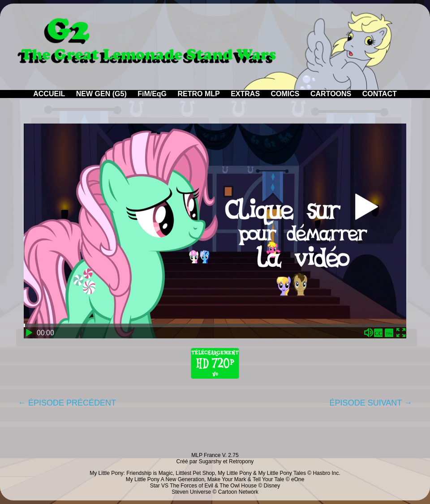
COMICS (285, 94)
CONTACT (380, 94)
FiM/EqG (152, 94)
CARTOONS (331, 94)
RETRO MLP (199, 94)
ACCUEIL (49, 94)
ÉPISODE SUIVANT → (371, 403)
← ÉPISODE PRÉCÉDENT (67, 403)
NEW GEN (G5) (101, 94)
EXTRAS (245, 94)
